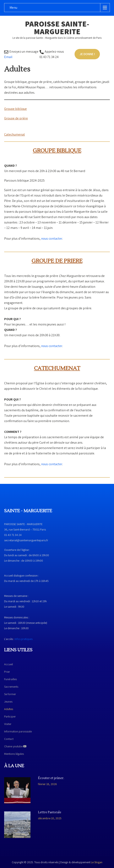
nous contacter (52, 239)
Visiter (8, 724)
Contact (9, 739)
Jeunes (8, 702)
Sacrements (11, 687)
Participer (10, 716)
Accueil (9, 664)
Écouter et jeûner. (51, 778)
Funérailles (10, 679)
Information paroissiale (18, 731)
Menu (13, 8)
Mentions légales (14, 754)
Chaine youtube (15, 746)
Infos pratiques (24, 639)
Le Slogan (97, 862)
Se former (10, 694)
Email (8, 57)
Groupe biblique (15, 109)
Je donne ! (87, 54)
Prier (7, 672)
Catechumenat (15, 134)
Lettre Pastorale (50, 812)
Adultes (9, 709)
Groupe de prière (16, 118)
